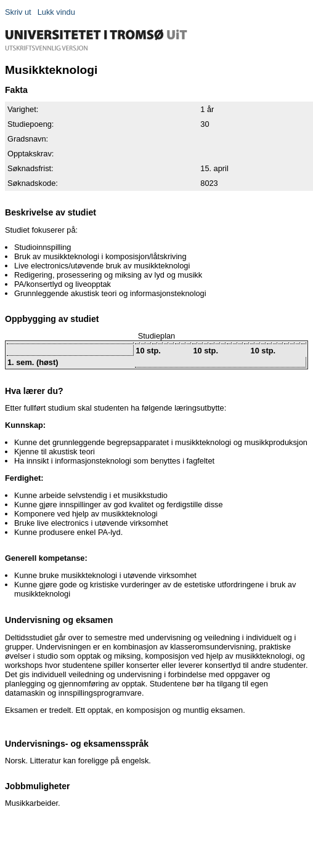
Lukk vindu (56, 12)
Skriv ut (18, 12)
